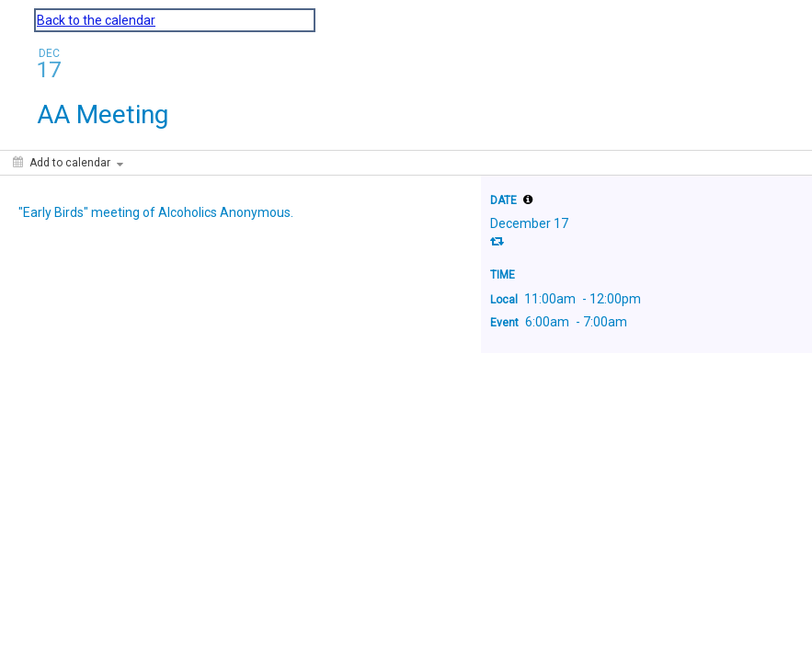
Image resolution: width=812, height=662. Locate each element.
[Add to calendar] (68, 163)
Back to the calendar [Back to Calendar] (96, 20)
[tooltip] (528, 200)
